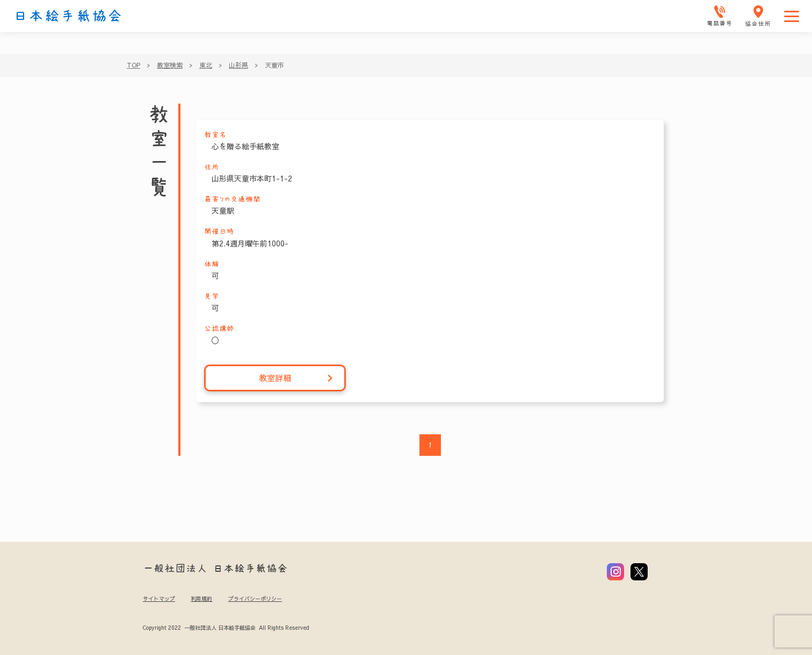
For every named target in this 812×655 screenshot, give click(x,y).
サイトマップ (159, 599)
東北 (206, 65)
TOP (133, 65)
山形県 (238, 65)
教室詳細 (296, 378)
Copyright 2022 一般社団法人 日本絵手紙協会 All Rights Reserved (226, 628)
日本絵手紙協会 (68, 16)
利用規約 (201, 599)
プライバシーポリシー (255, 599)
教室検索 (170, 65)
